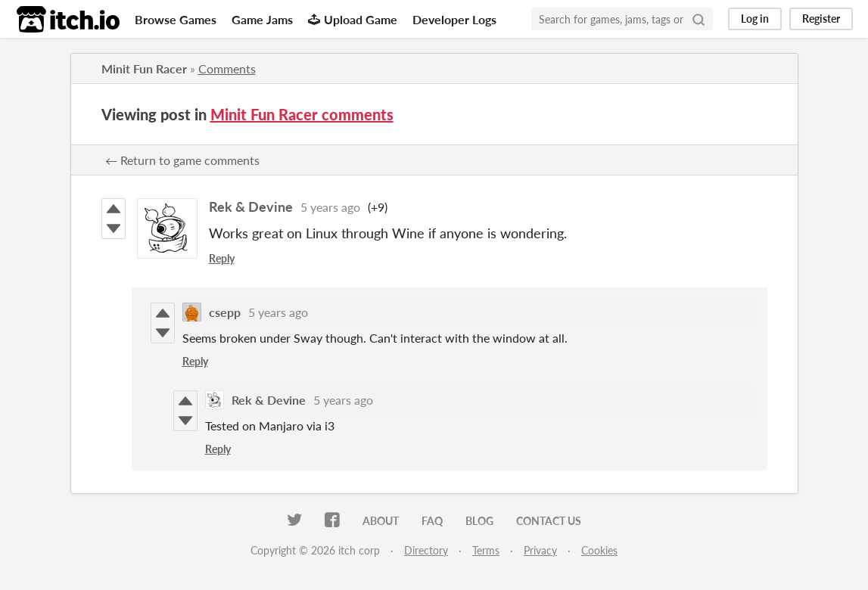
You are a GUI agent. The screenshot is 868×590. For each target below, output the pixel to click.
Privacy (540, 550)
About (381, 521)
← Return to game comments (182, 160)
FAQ (432, 521)
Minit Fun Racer (144, 68)
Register (821, 19)
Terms (486, 550)
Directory (426, 550)
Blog (479, 521)
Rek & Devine (251, 206)
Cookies (599, 550)
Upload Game (353, 19)
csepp (225, 312)
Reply (222, 258)
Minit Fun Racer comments (302, 114)
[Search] (698, 19)
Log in (755, 19)
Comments (227, 68)
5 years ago (330, 207)
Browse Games (176, 19)
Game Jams (262, 19)
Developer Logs (454, 19)
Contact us (549, 521)
